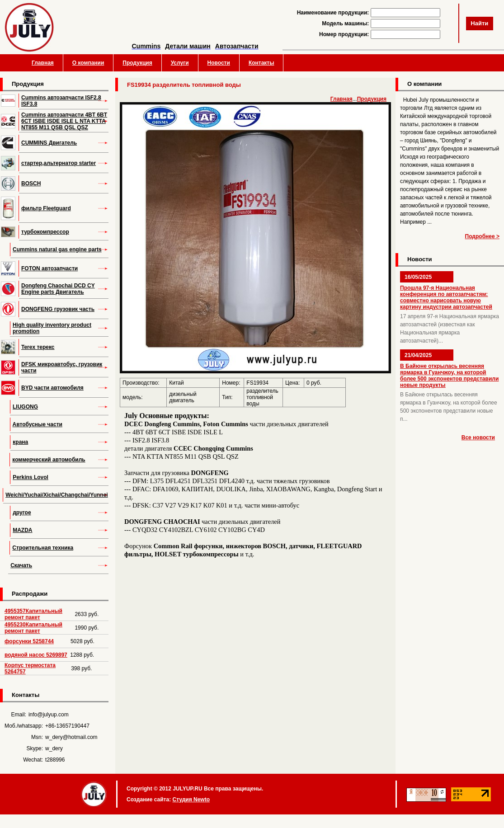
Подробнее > (482, 236)
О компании (88, 63)
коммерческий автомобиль (49, 460)
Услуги (180, 63)
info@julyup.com (49, 715)
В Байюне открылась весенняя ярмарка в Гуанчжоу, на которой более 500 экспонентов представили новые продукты (449, 376)
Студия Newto (191, 800)
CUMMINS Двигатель (49, 143)
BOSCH (31, 183)
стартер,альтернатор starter (59, 163)
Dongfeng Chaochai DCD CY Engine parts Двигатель (58, 289)
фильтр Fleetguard (46, 208)
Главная (43, 63)
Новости (219, 63)
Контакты (261, 63)
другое (22, 513)
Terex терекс (38, 347)
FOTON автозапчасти (49, 268)
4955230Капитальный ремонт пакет (33, 628)
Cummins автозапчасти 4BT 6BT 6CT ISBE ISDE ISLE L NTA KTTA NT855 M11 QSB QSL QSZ (64, 121)
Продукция (137, 63)
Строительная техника (43, 548)
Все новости (478, 438)
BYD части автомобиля (52, 388)
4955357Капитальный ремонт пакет (33, 614)
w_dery (54, 748)
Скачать (21, 565)
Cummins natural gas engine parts (57, 249)
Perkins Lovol (31, 477)
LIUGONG (25, 407)
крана (20, 442)
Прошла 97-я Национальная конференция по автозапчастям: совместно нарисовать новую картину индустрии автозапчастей (446, 297)
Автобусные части (38, 424)
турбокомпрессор (45, 232)
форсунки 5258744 (29, 641)
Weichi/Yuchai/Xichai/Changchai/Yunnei (57, 495)
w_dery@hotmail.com (71, 737)
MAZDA (22, 530)
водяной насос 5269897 (36, 655)
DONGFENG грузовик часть (58, 309)
